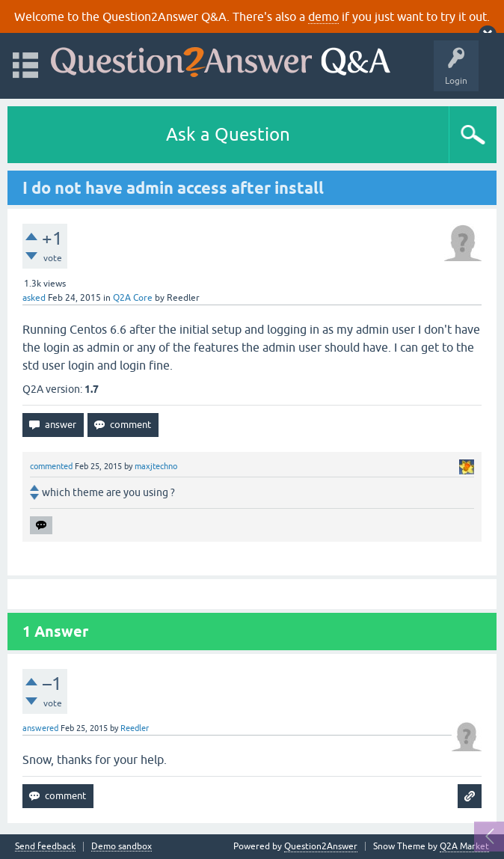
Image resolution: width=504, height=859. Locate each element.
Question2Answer (321, 846)
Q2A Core (133, 298)
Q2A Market (464, 846)
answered (40, 728)
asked (34, 298)
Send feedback (45, 847)
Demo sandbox (122, 847)
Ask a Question (228, 134)
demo (323, 16)
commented (51, 466)
